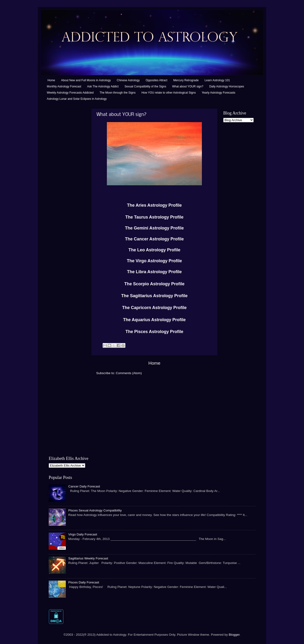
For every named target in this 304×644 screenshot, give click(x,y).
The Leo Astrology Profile (154, 250)
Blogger (234, 635)
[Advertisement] (68, 180)
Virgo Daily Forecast (83, 534)
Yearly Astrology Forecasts (218, 93)
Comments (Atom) (129, 373)
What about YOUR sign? (188, 86)
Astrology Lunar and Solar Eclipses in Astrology (77, 99)
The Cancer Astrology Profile (154, 239)
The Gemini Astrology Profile (154, 228)
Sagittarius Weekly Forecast (88, 558)
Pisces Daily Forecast (84, 582)
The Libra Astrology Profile (154, 272)
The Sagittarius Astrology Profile (154, 296)
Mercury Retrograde (186, 80)
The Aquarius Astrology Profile (154, 320)
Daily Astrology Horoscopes (227, 86)
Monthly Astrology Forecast (64, 86)
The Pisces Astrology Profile (154, 332)
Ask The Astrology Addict (103, 86)
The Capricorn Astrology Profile (154, 308)
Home (51, 80)
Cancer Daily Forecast (84, 486)
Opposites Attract (156, 80)
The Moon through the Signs (117, 93)
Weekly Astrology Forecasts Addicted (70, 93)
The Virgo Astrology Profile (154, 261)
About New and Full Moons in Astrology (86, 80)
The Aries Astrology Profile (154, 205)
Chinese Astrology (128, 80)
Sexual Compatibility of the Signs (145, 86)
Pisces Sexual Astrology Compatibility (95, 510)
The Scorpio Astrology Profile (154, 284)
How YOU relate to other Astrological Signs (169, 93)
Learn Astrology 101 (217, 80)
